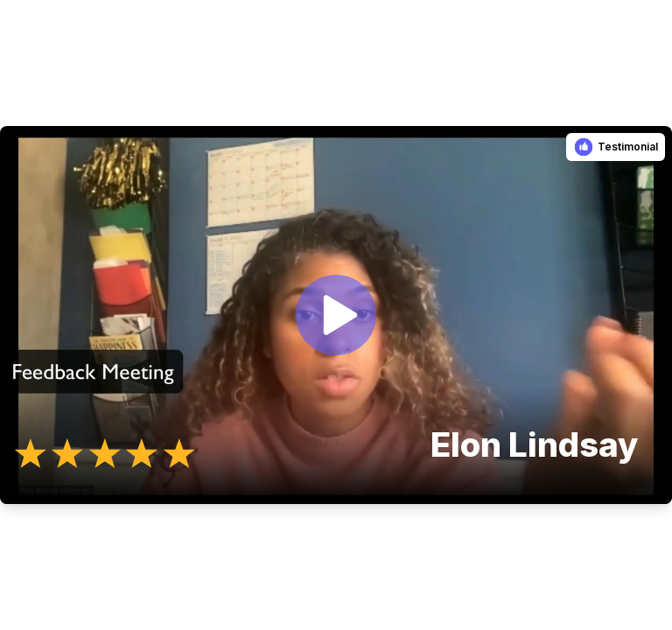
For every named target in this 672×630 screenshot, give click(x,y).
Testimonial (628, 147)
